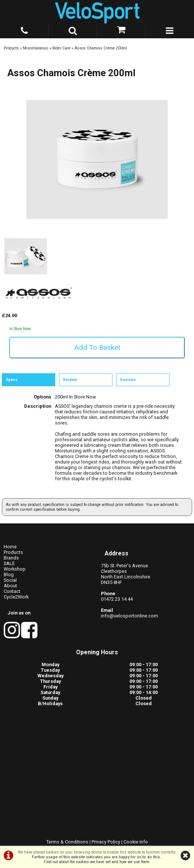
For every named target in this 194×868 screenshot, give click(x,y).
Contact (12, 591)
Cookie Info (136, 842)
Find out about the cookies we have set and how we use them (97, 862)
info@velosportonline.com (129, 616)
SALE (9, 563)
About (10, 586)
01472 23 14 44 (117, 599)
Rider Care (61, 48)
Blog (9, 575)
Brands (11, 558)
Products (11, 48)
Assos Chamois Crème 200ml (101, 48)
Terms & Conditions (67, 842)
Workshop (15, 569)
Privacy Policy (106, 842)
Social (10, 580)
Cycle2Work (16, 597)
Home (10, 547)
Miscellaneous (36, 48)
